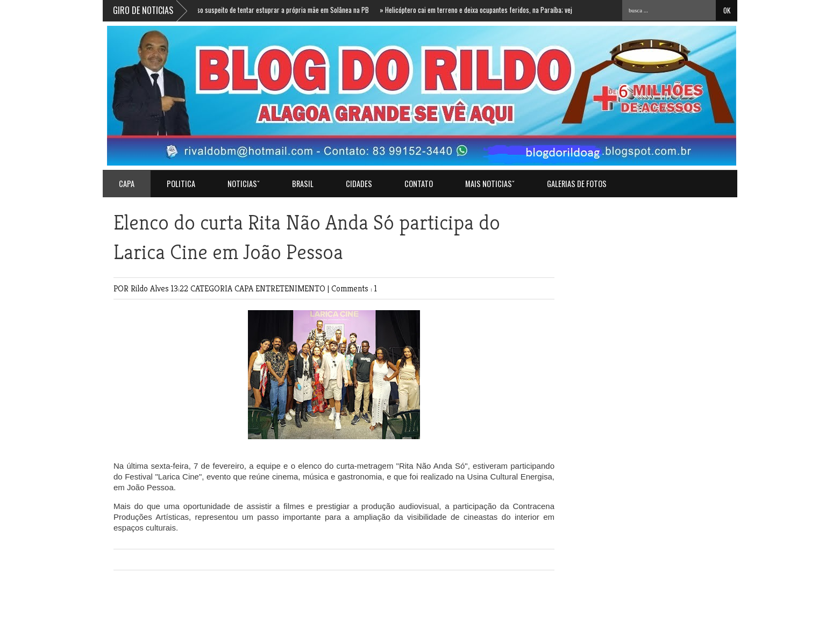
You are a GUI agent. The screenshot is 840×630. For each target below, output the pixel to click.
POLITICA (181, 184)
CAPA (245, 288)
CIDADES (359, 184)
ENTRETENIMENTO (291, 288)
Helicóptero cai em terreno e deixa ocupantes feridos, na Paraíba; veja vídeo (487, 10)
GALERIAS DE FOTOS (577, 184)
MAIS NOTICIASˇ (490, 184)
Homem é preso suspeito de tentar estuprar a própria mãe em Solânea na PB (265, 10)
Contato (419, 184)
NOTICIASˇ (244, 184)
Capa (127, 184)
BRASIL (303, 184)
